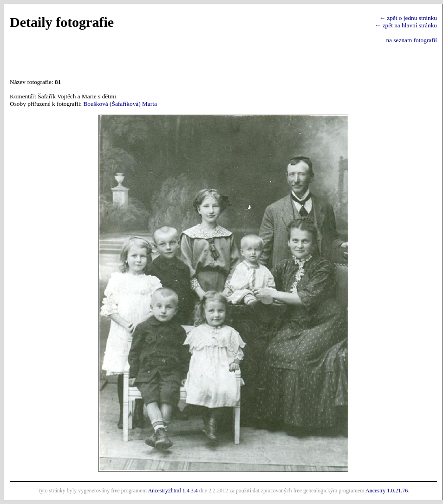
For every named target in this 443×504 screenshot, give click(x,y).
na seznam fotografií (411, 40)
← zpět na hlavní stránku (406, 25)
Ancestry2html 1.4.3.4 (173, 491)
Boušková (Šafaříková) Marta (120, 104)
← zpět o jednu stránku (408, 18)
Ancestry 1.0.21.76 (387, 491)
